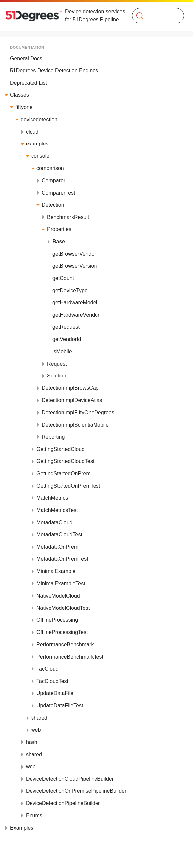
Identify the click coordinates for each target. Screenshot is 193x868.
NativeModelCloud (58, 596)
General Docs (26, 58)
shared (39, 718)
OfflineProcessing (57, 620)
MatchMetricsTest (57, 510)
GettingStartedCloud (61, 449)
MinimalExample (56, 571)
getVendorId (67, 339)
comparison (50, 168)
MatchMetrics (52, 498)
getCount (63, 278)
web (36, 730)
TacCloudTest (52, 681)
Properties (59, 229)
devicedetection (39, 119)
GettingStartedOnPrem (64, 473)
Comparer (54, 180)
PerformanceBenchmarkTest (70, 657)
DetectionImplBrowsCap (70, 388)
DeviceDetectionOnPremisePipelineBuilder (76, 791)
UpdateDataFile (55, 693)
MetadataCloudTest (59, 534)
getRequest (66, 327)
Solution (57, 376)
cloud (32, 132)
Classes (19, 95)
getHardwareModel (75, 302)
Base (59, 241)
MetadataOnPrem (57, 547)
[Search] (155, 16)
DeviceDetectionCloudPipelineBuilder (70, 779)
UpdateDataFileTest (60, 705)
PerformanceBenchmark (65, 644)
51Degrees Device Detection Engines (54, 70)
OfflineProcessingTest (62, 632)
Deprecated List (29, 83)
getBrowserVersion (75, 266)
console (40, 156)
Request (57, 364)
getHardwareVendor (76, 315)
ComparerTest (58, 193)
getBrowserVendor (74, 254)
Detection (53, 205)
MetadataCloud (55, 522)
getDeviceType (70, 290)
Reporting (53, 437)
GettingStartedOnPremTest (68, 486)
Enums (34, 815)
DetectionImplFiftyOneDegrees (78, 412)
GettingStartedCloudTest (65, 461)
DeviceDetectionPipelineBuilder (63, 803)
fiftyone (24, 107)
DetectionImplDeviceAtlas (72, 400)
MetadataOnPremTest (62, 559)
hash (32, 742)
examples (37, 144)
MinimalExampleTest (61, 583)
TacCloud (48, 669)
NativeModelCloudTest (63, 608)
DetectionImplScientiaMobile (75, 425)
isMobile (62, 351)
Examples (22, 828)
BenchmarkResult (68, 217)
